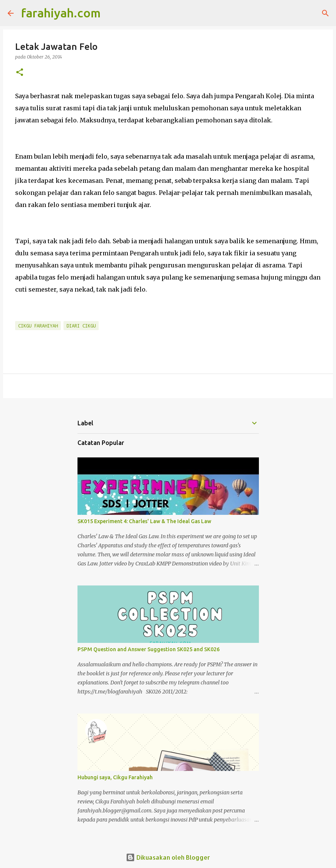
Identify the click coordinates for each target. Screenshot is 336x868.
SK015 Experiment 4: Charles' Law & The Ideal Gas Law (144, 521)
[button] (20, 73)
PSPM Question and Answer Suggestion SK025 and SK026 (149, 649)
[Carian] (111, 13)
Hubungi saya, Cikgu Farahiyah (115, 777)
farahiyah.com (61, 13)
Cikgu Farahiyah (38, 326)
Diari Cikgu (81, 326)
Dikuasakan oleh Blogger (168, 857)
